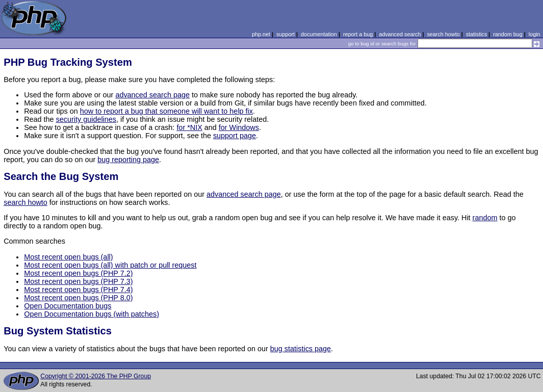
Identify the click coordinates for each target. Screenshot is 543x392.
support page (235, 136)
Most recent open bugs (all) (68, 257)
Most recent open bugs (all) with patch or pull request (110, 265)
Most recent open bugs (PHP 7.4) (78, 290)
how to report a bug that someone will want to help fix (166, 111)
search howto (443, 34)
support (286, 34)
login (535, 34)
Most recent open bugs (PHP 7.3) (78, 281)
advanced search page (152, 95)
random (485, 218)
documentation (319, 34)
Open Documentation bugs (68, 306)
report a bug (358, 34)
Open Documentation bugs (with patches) (92, 314)
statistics (476, 34)
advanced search (400, 34)
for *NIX (189, 127)
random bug (508, 34)
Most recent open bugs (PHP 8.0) (78, 298)
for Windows (239, 127)
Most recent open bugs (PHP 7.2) (78, 273)
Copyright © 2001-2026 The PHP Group (96, 376)
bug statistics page (301, 349)
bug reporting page (128, 160)
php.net (261, 34)
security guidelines (86, 119)
